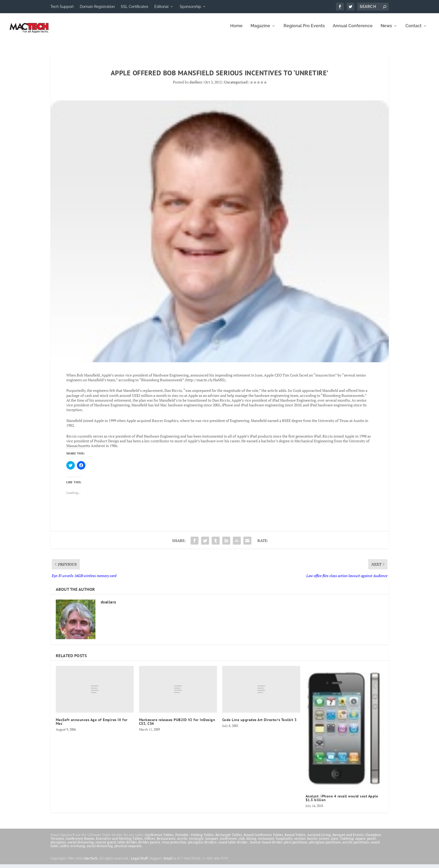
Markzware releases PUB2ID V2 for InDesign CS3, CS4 (177, 725)
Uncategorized (236, 86)
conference (228, 842)
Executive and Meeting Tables (119, 842)
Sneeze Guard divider (266, 846)
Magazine (260, 30)
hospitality (284, 842)
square (360, 842)
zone (335, 842)
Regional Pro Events (304, 30)
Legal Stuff (139, 862)
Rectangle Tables (229, 838)
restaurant (266, 842)
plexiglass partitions (325, 846)
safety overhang (73, 850)
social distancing (81, 846)
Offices (150, 842)
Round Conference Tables (263, 838)
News (386, 30)
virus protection (174, 846)
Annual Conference (353, 30)
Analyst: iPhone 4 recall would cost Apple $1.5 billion (342, 802)
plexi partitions (296, 846)
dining (251, 842)
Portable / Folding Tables (195, 838)
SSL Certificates (135, 7)
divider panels (149, 846)
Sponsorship (190, 7)
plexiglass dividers (202, 846)
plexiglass (58, 846)
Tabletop (347, 842)
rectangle (196, 842)
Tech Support (62, 7)
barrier (312, 842)
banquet (212, 842)
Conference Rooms (80, 842)
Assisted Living (319, 838)
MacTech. (91, 862)
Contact (413, 30)
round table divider (233, 846)
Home (236, 30)
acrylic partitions (356, 846)
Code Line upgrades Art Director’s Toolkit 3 (260, 723)
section (300, 842)
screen (324, 842)
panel (371, 842)
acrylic (182, 842)
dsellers (196, 86)
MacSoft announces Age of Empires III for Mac (92, 725)
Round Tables (295, 838)
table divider (127, 846)
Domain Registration (97, 7)
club (242, 842)
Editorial (161, 7)
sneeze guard (106, 846)
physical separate (128, 850)
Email (168, 862)
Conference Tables (159, 838)
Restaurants (166, 842)
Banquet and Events (348, 838)
